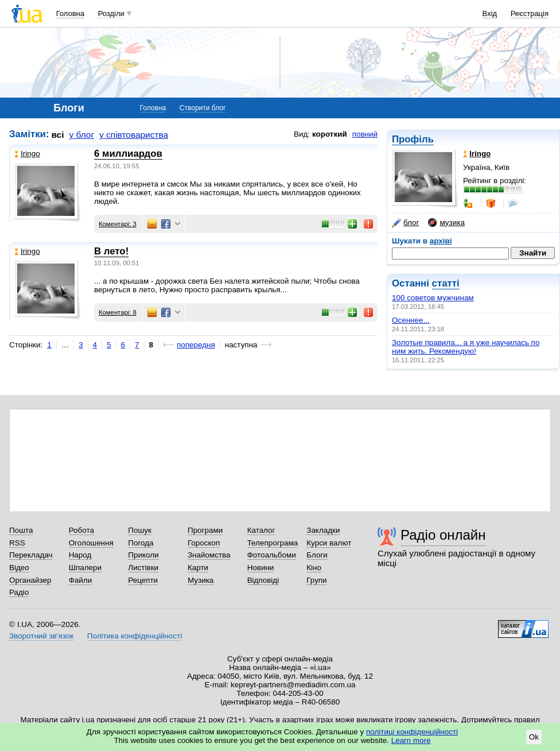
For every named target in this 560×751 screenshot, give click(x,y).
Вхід (490, 13)
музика (446, 223)
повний (365, 134)
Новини (261, 568)
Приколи (143, 555)
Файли (81, 580)
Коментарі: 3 (118, 224)
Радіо (19, 592)
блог (405, 223)
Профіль (413, 139)
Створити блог (203, 108)
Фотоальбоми (272, 555)
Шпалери (85, 568)
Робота (81, 530)
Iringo (27, 154)
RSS (17, 543)
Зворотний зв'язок (41, 636)
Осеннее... (411, 320)
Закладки (323, 530)
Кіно (314, 568)
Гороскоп (204, 543)
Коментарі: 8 (118, 312)
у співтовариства (134, 135)
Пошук (140, 530)
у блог (82, 135)
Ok (534, 737)
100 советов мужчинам (433, 298)
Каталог (261, 530)
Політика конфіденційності (135, 636)
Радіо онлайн (443, 535)
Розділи (111, 13)
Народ (80, 555)
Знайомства (209, 555)
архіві (441, 241)
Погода (141, 543)
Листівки (143, 568)
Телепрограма (273, 543)
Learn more (411, 740)
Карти (198, 568)
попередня (196, 345)
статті (446, 283)
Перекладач (31, 555)
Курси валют (329, 543)
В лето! (111, 251)
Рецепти (143, 580)
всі (58, 135)
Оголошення (91, 543)
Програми (205, 530)
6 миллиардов (128, 154)
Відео (19, 568)
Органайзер (30, 580)
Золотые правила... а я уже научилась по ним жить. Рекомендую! (466, 347)
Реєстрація (530, 13)
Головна (70, 13)
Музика (201, 580)
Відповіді (263, 580)
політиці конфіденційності (412, 732)
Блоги (317, 555)
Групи (316, 580)
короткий (330, 134)
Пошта (21, 530)
